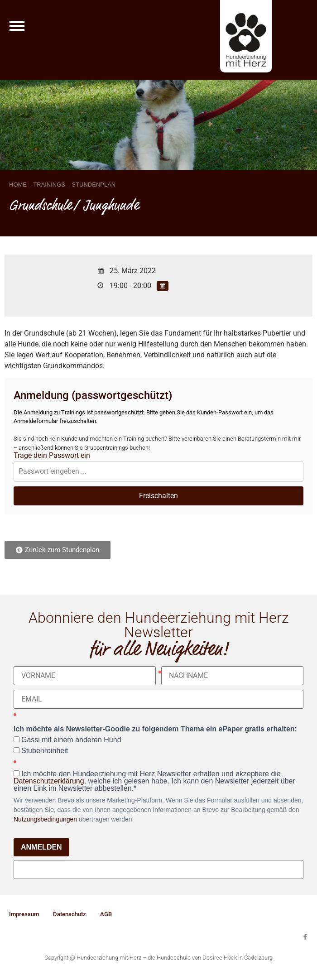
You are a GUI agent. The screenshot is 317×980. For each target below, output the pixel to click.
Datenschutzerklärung (49, 781)
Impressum (24, 914)
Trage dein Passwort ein (52, 456)
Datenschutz (70, 914)
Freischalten (158, 496)
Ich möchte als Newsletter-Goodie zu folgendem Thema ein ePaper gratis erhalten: (155, 729)
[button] (17, 26)
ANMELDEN (41, 847)
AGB (106, 914)
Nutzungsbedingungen (45, 819)
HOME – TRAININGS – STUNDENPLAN (62, 185)
